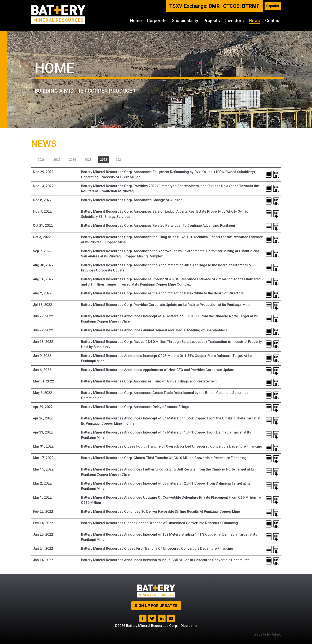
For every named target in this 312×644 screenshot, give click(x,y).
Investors (234, 21)
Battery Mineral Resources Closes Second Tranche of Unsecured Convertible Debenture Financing (159, 523)
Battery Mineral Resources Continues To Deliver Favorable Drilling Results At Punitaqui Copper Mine (160, 512)
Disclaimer (189, 626)
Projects (212, 21)
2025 (57, 160)
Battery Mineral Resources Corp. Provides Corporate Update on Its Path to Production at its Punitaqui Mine (166, 305)
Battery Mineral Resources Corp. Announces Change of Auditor (131, 200)
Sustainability (185, 21)
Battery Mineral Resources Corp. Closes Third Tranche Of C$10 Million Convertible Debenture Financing (164, 458)
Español (273, 6)
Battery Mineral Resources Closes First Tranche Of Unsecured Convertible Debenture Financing (157, 548)
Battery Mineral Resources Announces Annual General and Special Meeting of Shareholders (154, 330)
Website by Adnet (267, 634)
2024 (72, 160)
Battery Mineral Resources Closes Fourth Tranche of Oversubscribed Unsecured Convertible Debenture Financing (172, 446)
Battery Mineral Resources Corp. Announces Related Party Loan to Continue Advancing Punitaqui (158, 226)
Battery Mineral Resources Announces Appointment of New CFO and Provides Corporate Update (158, 370)
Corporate (157, 21)
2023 (88, 160)
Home (136, 21)
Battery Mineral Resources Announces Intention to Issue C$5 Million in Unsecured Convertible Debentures (165, 560)
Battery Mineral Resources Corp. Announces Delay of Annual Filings (135, 407)
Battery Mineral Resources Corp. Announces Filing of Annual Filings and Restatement (149, 381)
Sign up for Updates (156, 606)
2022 (104, 160)
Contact (273, 21)
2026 (41, 160)
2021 (119, 160)
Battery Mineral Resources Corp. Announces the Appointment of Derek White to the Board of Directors (162, 293)
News (254, 21)
